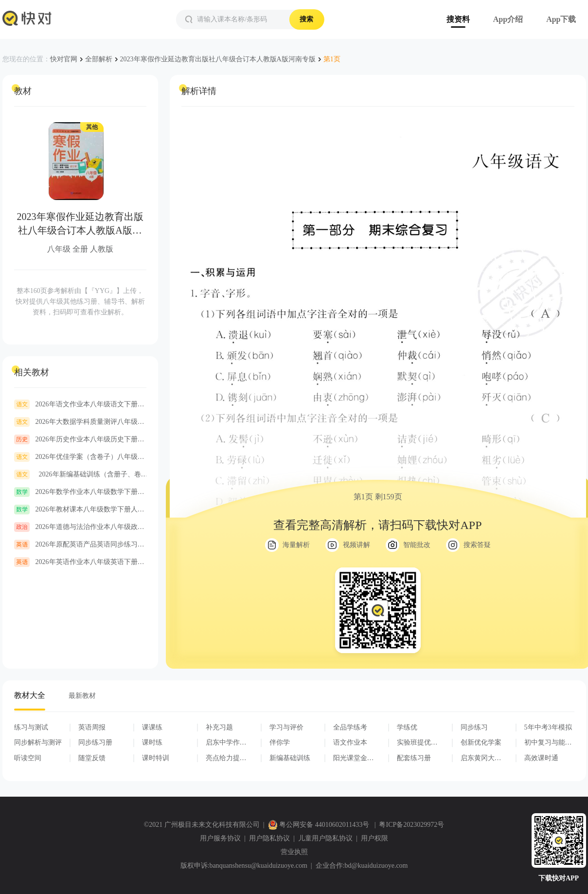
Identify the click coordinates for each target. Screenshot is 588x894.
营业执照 (294, 852)
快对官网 (64, 59)
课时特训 (156, 758)
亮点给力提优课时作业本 (226, 758)
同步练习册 (95, 742)
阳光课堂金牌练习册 (354, 758)
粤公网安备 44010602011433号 (320, 825)
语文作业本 (350, 742)
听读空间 (28, 758)
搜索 (306, 19)
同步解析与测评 (38, 742)
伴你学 (280, 742)
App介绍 (508, 19)
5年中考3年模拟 (548, 727)
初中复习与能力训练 (548, 743)
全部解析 (99, 59)
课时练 (152, 742)
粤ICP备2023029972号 (411, 825)
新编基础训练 (290, 758)
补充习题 (219, 727)
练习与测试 (31, 727)
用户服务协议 (220, 838)
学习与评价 (286, 727)
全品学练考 (350, 727)
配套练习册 (414, 758)
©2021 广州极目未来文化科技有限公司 (202, 825)
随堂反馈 (92, 758)
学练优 (407, 727)
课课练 (152, 727)
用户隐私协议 (269, 838)
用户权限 (374, 838)
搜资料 (458, 19)
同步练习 (474, 727)
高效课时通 (541, 758)
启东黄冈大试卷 (481, 758)
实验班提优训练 (417, 743)
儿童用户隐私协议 (325, 838)
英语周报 (92, 727)
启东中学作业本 (226, 743)
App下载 (561, 19)
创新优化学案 (481, 742)
